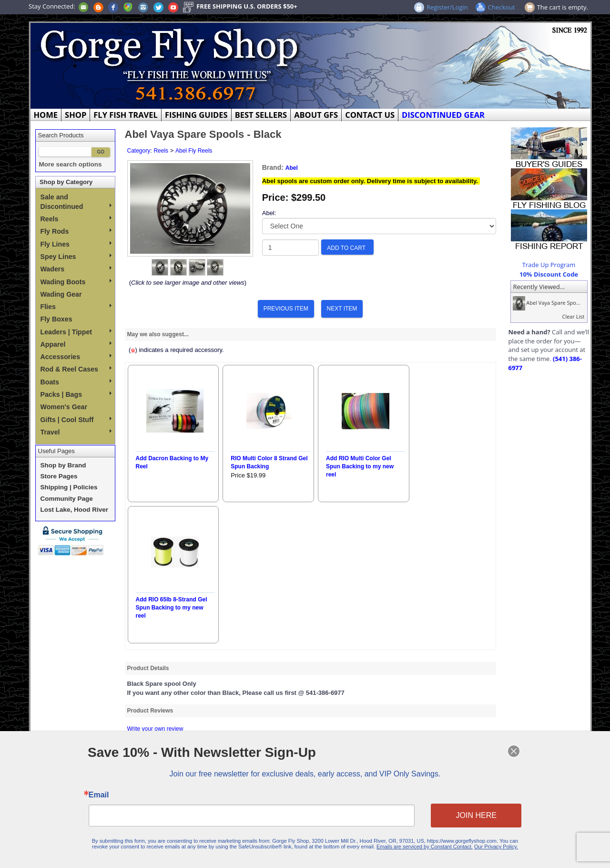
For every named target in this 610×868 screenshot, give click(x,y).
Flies (76, 307)
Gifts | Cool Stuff (76, 420)
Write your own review (155, 729)
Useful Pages (56, 451)
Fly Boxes (56, 319)
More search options (71, 164)
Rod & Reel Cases (76, 369)
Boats (76, 382)
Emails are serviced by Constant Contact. (413, 842)
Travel (76, 432)
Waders (76, 269)
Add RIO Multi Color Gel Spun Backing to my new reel (360, 466)
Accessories (76, 357)
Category (139, 151)
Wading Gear (61, 294)
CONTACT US (370, 115)
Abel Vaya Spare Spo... (546, 303)
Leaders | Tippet (76, 332)
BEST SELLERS (261, 115)
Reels (76, 219)
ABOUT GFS (316, 115)
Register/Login (447, 7)
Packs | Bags (76, 394)
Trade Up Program (549, 265)
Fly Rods (76, 231)
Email (119, 796)
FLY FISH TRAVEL (126, 115)
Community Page (67, 499)
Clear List (573, 316)
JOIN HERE (459, 814)
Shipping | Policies (69, 487)
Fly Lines (76, 244)
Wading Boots (76, 282)
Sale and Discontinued (76, 202)
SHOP (76, 115)
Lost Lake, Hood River (75, 510)
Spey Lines (76, 257)
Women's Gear (64, 407)
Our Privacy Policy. (477, 842)
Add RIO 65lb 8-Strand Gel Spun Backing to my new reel (172, 608)
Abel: (269, 213)
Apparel (76, 344)
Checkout (502, 7)
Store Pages (59, 476)
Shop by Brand (63, 465)
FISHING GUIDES (196, 115)
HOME (46, 115)
